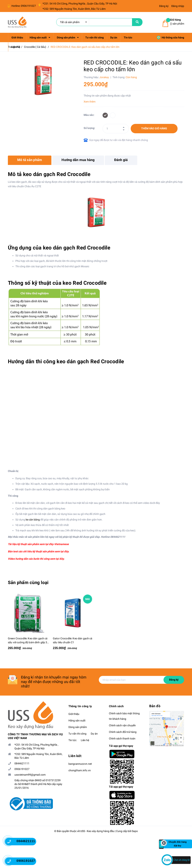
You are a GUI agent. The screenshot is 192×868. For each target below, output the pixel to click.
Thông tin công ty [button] (80, 706)
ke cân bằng (33, 520)
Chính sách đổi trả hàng (123, 732)
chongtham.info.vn (80, 770)
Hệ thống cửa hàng (171, 37)
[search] (94, 22)
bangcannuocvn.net (80, 764)
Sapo (135, 831)
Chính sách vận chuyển (122, 725)
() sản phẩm (177, 21)
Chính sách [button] (116, 706)
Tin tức (72, 740)
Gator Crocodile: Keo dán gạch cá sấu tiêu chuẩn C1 (73, 640)
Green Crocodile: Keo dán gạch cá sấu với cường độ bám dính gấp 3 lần (28, 641)
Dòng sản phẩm (78, 727)
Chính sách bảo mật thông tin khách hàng (124, 716)
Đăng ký (174, 680)
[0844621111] (11, 843)
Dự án (94, 734)
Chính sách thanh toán (122, 738)
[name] (137, 22)
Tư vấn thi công (77, 734)
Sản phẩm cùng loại (28, 583)
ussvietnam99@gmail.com (30, 775)
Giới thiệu (74, 714)
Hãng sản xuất (77, 720)
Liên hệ (85, 740)
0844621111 (22, 763)
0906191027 (28, 6)
